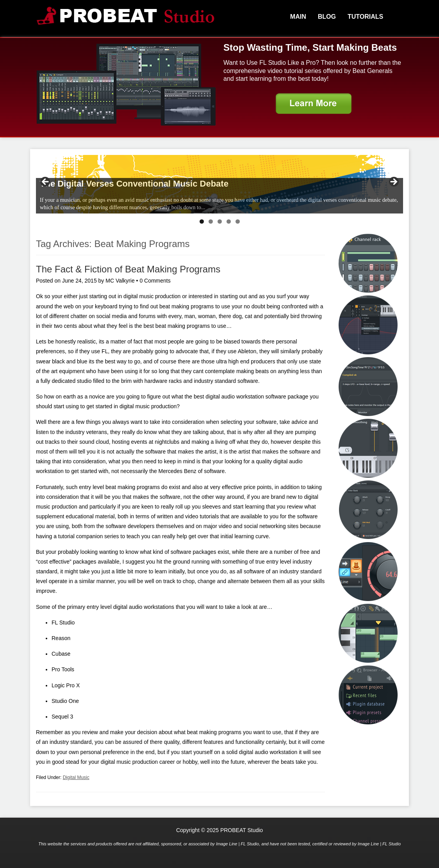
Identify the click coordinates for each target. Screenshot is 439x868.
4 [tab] (229, 221)
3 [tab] (220, 221)
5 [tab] (238, 221)
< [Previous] (46, 182)
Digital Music (76, 777)
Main (298, 17)
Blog (327, 17)
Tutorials (365, 17)
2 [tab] (211, 221)
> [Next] (393, 182)
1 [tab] (202, 221)
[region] (219, 184)
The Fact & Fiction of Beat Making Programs (128, 269)
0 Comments (155, 281)
